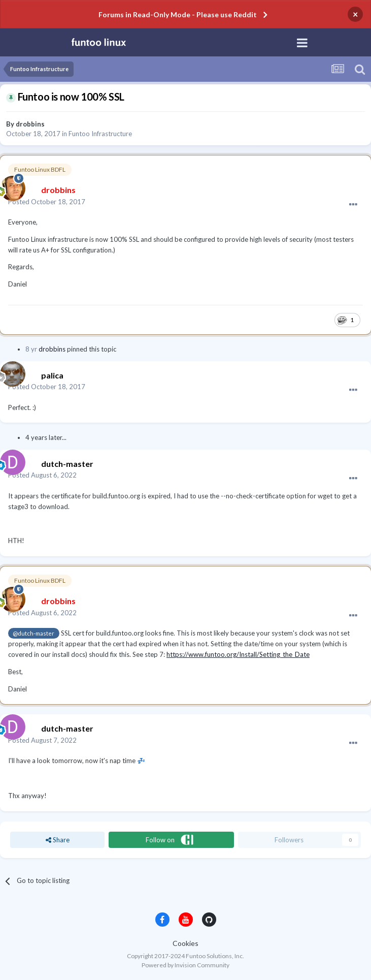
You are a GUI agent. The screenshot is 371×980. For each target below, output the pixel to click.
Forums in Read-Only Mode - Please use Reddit (178, 14)
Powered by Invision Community (185, 965)
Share (58, 840)
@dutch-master (33, 633)
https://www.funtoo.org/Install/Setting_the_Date (238, 654)
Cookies (185, 943)
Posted (47, 202)
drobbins (30, 124)
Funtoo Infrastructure (100, 134)
